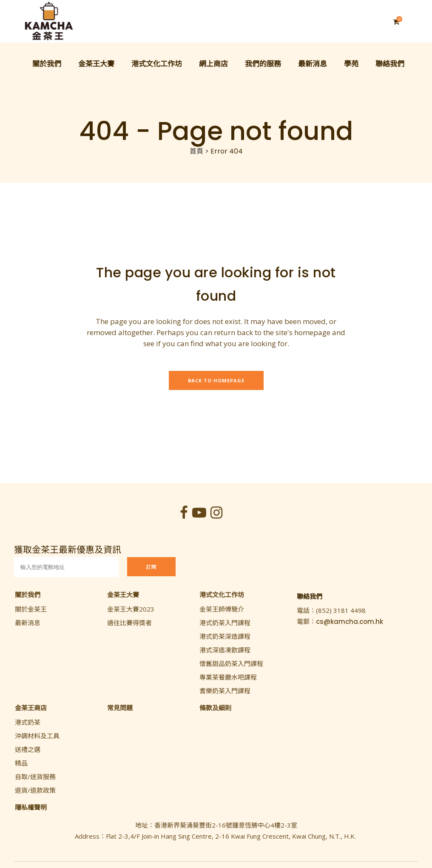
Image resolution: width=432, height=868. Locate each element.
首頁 (196, 151)
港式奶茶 (28, 722)
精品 (21, 763)
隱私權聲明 (31, 807)
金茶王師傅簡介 (222, 609)
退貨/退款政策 (35, 790)
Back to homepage (216, 380)
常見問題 (120, 708)
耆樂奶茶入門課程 (225, 691)
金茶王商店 (31, 708)
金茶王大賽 (123, 595)
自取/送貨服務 (35, 777)
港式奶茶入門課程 (225, 623)
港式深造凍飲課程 (225, 650)
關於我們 (28, 595)
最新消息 (28, 623)
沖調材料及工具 (37, 736)
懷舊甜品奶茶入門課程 (231, 663)
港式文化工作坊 (222, 595)
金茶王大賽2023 (131, 609)
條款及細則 (215, 708)
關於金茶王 (31, 609)
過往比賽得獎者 (129, 623)
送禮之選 (28, 749)
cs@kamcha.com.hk (350, 622)
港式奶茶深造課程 (225, 636)
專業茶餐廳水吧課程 (228, 677)
